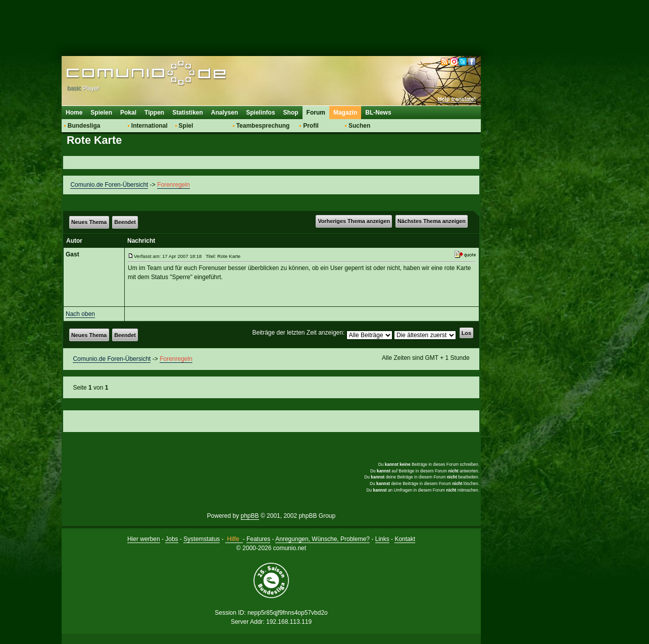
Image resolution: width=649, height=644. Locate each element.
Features (258, 539)
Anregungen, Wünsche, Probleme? (322, 539)
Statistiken (188, 113)
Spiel (186, 126)
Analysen (224, 113)
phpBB (250, 516)
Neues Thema (89, 222)
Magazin (345, 113)
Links (382, 539)
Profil (311, 126)
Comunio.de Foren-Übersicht (109, 185)
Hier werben (144, 539)
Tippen (154, 113)
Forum (316, 113)
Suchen (359, 126)
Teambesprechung (263, 126)
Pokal (128, 113)
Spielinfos (260, 113)
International (149, 126)
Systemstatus (202, 539)
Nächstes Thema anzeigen (432, 221)
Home (74, 113)
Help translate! (457, 99)
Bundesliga (84, 126)
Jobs (171, 539)
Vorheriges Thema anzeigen (354, 221)
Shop (291, 113)
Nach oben (80, 314)
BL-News (378, 113)
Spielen (101, 113)
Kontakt (405, 539)
